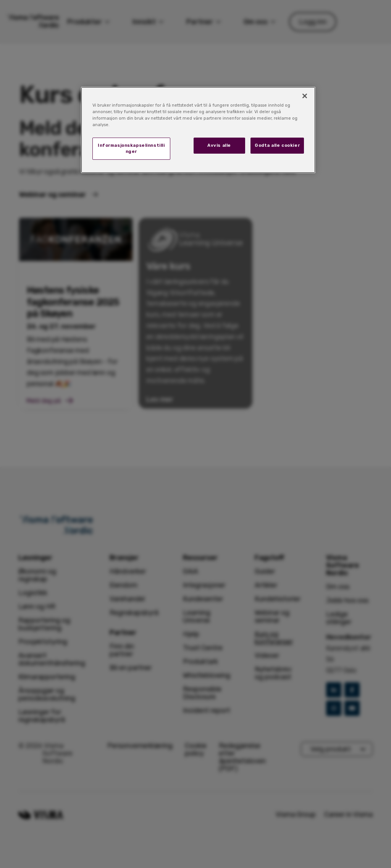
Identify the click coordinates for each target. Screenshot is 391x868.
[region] (198, 130)
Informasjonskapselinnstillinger (131, 148)
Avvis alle (219, 145)
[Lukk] (305, 96)
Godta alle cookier (277, 145)
